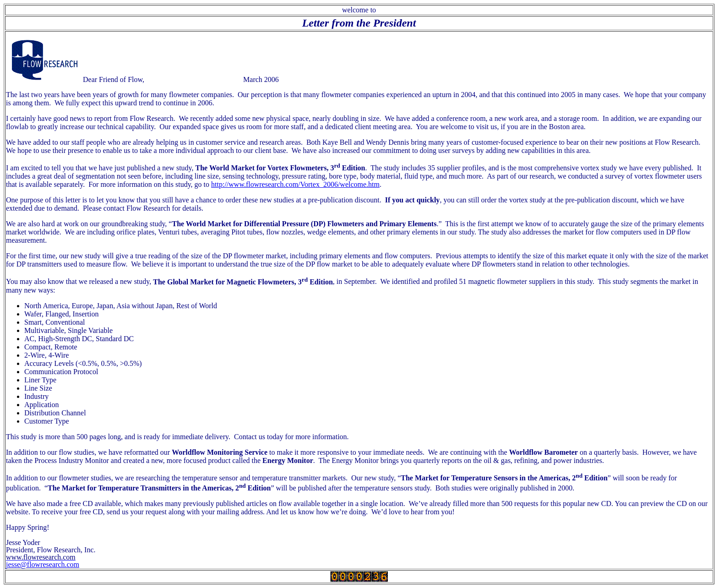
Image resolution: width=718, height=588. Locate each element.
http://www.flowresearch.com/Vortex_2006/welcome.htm (295, 184)
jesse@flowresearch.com (43, 564)
